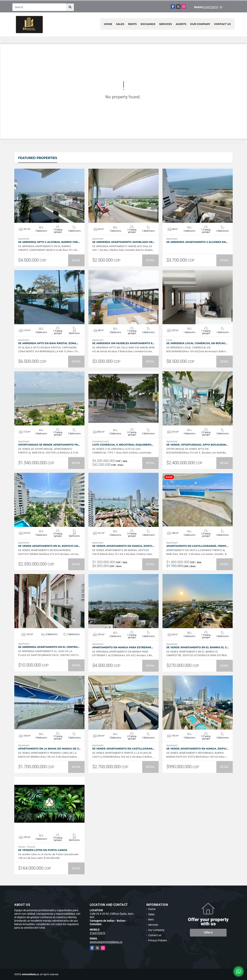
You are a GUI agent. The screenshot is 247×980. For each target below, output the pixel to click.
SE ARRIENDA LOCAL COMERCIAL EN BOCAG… (197, 343)
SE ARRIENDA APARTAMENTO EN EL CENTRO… (49, 647)
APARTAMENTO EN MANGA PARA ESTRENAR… (123, 647)
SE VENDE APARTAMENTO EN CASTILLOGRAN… (123, 749)
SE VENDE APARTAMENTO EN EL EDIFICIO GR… (49, 546)
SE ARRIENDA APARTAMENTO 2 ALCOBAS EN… (197, 242)
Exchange (148, 24)
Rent (151, 920)
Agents (181, 24)
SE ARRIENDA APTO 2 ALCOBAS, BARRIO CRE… (49, 242)
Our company (200, 24)
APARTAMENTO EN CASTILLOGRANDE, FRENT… (197, 546)
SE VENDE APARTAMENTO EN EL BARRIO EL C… (198, 647)
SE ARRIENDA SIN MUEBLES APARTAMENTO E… (123, 343)
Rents (132, 24)
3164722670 (210, 7)
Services (166, 24)
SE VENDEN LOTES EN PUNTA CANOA (43, 850)
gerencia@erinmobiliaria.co (106, 942)
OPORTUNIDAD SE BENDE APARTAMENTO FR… (49, 445)
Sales (120, 24)
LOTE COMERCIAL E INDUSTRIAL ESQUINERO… (123, 445)
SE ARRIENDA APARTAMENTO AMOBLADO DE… (123, 242)
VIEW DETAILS (49, 196)
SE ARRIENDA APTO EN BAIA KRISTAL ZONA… (48, 343)
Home (108, 24)
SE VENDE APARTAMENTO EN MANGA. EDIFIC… (197, 749)
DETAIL (76, 260)
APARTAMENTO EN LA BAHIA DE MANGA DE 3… (49, 749)
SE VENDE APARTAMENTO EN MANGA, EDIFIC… (123, 546)
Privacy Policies (157, 940)
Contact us (222, 24)
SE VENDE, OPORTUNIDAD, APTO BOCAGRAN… (197, 445)
